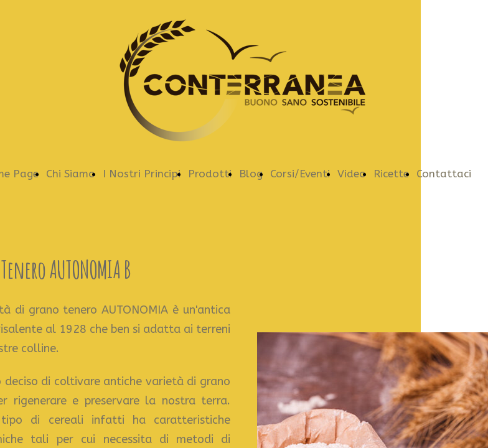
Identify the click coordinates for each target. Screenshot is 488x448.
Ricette (391, 174)
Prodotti (210, 174)
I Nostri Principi (142, 174)
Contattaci (444, 174)
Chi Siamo (71, 174)
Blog (251, 174)
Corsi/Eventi (300, 174)
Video (352, 174)
